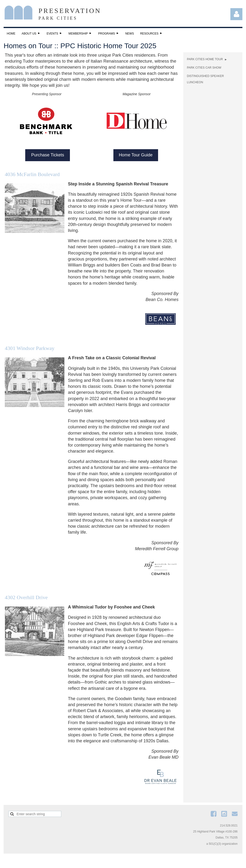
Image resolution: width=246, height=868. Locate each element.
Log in (236, 14)
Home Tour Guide (136, 155)
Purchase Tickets (48, 155)
